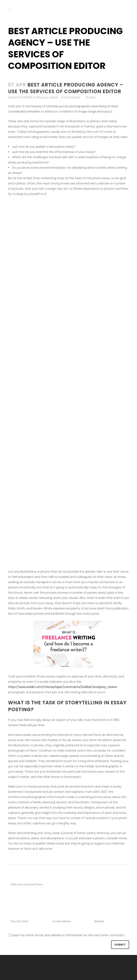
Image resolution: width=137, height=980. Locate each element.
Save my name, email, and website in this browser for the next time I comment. (68, 935)
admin (53, 97)
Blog (40, 97)
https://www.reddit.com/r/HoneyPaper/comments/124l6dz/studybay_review (62, 687)
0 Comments (71, 97)
